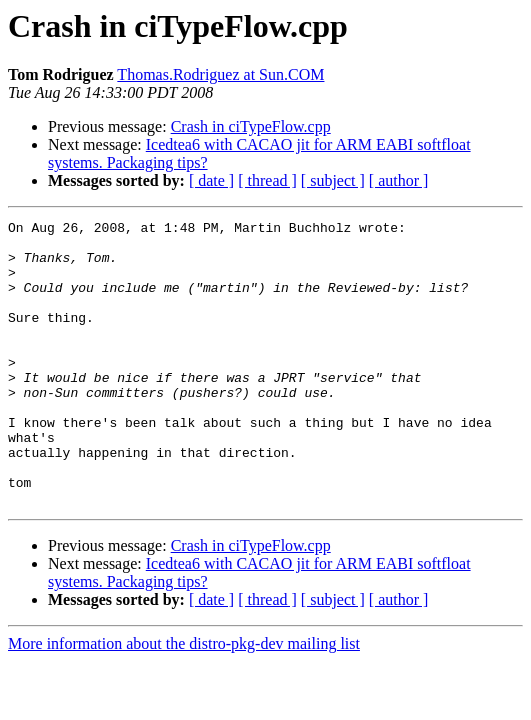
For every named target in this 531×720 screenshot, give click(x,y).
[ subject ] (333, 180)
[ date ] (211, 180)
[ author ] (399, 180)
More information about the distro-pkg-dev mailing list (184, 700)
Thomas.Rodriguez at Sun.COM (220, 74)
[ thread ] (267, 180)
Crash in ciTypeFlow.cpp (251, 126)
